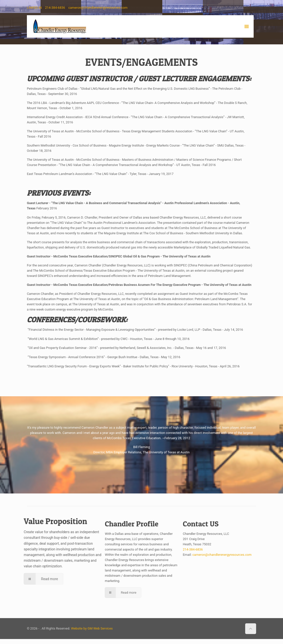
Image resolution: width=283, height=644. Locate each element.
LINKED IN (34, 8)
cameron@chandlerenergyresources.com (98, 8)
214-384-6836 (55, 8)
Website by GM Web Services (92, 628)
